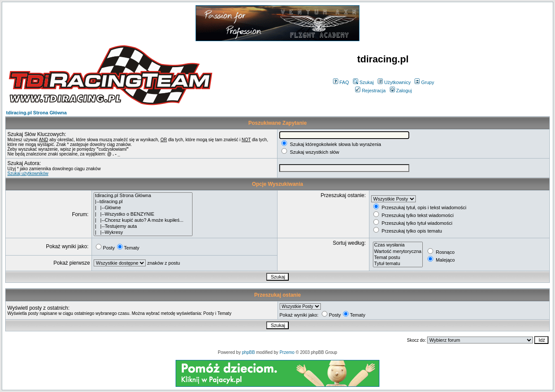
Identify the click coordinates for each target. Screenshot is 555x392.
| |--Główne (143, 208)
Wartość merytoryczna (398, 252)
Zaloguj (401, 91)
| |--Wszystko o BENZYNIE (143, 214)
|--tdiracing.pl (143, 202)
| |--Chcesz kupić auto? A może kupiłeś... (143, 220)
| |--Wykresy (143, 233)
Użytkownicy (394, 82)
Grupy (424, 82)
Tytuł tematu (398, 264)
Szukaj (363, 82)
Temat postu (398, 258)
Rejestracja (370, 91)
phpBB (248, 352)
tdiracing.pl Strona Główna (36, 113)
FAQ (341, 82)
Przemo (287, 352)
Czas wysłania (398, 245)
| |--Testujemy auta (143, 227)
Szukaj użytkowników (28, 173)
